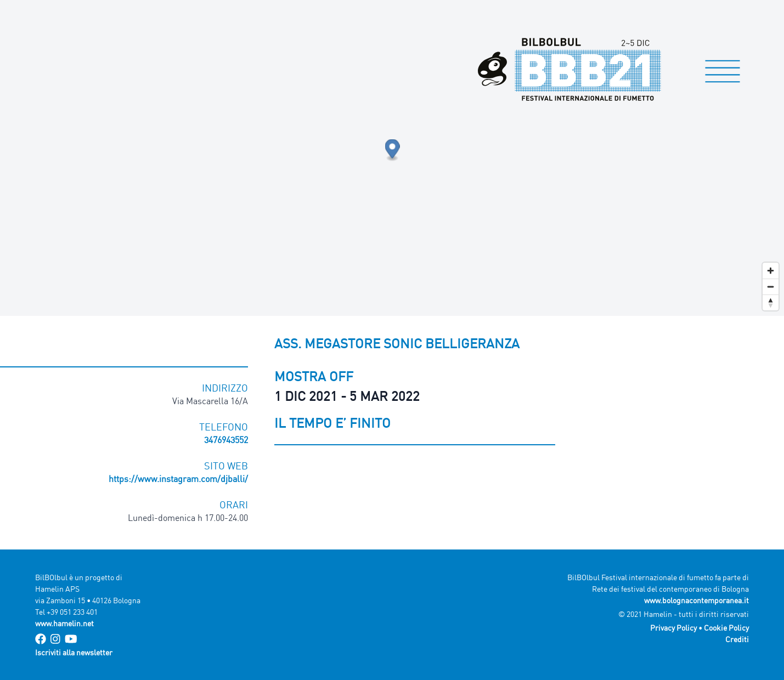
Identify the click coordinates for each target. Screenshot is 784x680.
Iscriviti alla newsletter (74, 652)
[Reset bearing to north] (771, 302)
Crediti (737, 639)
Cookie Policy (726, 628)
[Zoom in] (771, 271)
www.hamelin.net (64, 623)
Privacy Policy (673, 628)
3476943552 (226, 440)
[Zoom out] (771, 287)
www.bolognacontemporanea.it (696, 600)
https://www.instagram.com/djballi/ (178, 479)
